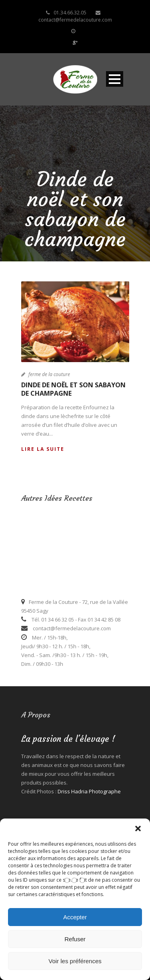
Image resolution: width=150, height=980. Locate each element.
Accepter (75, 917)
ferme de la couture (49, 374)
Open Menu (115, 79)
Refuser (75, 939)
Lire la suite (43, 449)
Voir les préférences (75, 961)
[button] (138, 829)
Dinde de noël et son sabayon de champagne (73, 389)
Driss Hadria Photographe (89, 791)
